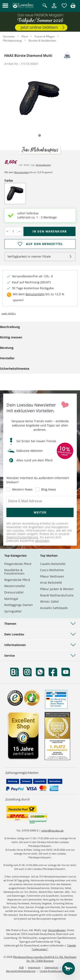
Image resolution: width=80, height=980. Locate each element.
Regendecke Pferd (17, 580)
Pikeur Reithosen (52, 576)
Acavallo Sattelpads (54, 608)
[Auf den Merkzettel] (40, 244)
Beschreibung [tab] (10, 327)
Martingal (11, 599)
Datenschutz (51, 967)
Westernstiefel (15, 586)
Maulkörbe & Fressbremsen (14, 572)
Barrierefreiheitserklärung (21, 971)
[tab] (40, 135)
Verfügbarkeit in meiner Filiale (29, 256)
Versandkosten (43, 165)
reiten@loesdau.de (52, 831)
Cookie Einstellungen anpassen (57, 971)
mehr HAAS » (9, 313)
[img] (73, 7)
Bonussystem (22, 172)
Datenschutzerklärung (22, 537)
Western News (22, 489)
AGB (21, 967)
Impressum (34, 967)
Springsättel (13, 611)
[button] (5, 6)
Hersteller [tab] (7, 358)
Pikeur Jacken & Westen (57, 589)
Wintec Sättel (49, 601)
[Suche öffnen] (45, 6)
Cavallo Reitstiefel (53, 564)
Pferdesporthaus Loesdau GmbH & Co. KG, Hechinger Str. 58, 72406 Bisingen (45, 959)
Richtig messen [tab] (11, 337)
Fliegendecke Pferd (18, 564)
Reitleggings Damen (19, 605)
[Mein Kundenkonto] (54, 8)
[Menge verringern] (7, 231)
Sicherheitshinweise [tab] (15, 369)
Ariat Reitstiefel (51, 583)
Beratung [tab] (7, 348)
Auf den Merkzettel (44, 244)
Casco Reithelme (52, 570)
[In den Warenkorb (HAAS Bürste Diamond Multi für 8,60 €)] (49, 231)
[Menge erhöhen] (19, 231)
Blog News (49, 489)
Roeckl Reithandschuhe (57, 595)
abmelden (42, 541)
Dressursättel (14, 592)
